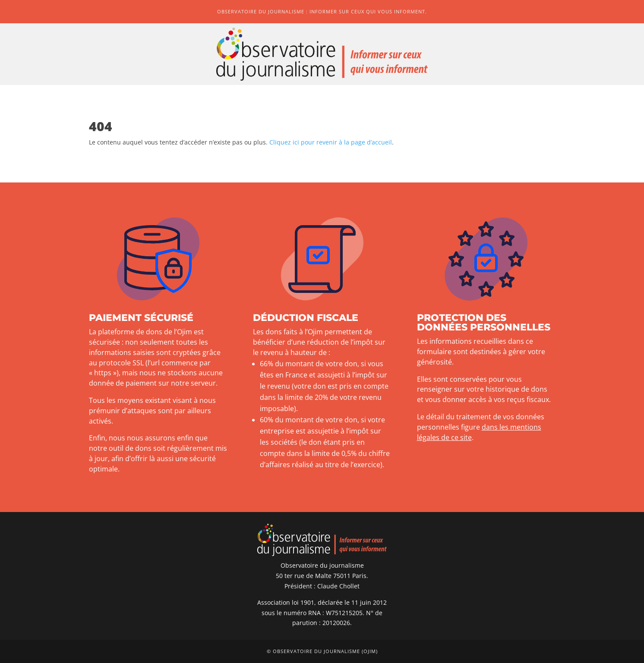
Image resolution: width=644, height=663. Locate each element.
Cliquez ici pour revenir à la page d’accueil (331, 142)
